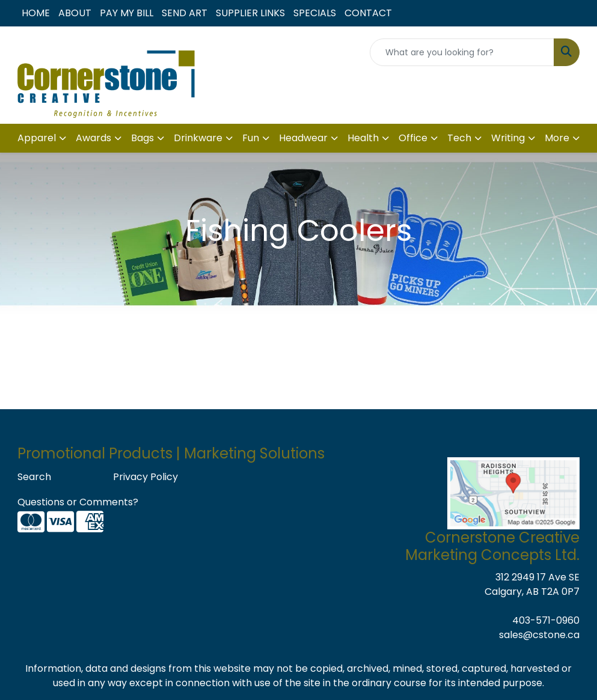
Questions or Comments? (78, 502)
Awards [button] (93, 138)
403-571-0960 (546, 620)
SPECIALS (315, 13)
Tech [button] (459, 138)
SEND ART (185, 13)
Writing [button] (508, 138)
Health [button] (363, 138)
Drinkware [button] (198, 138)
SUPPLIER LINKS (250, 13)
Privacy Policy (145, 477)
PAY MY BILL (127, 13)
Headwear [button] (303, 138)
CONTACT (368, 13)
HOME (36, 13)
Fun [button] (251, 138)
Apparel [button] (37, 138)
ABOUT (75, 13)
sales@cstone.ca (539, 635)
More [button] (557, 138)
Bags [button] (142, 138)
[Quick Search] (462, 52)
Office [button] (413, 138)
